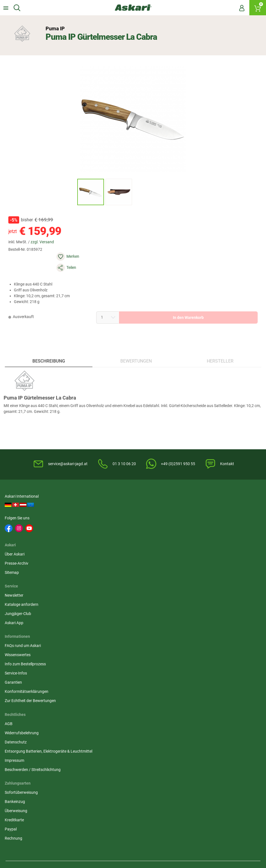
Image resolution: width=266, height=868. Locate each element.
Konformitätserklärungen (27, 597)
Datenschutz (104, 570)
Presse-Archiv (105, 511)
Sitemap (100, 520)
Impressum (103, 594)
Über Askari (103, 502)
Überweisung (191, 570)
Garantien (14, 588)
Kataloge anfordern (197, 511)
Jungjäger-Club (193, 520)
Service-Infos (17, 579)
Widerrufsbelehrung (110, 561)
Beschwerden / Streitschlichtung (121, 603)
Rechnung (189, 597)
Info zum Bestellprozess (26, 570)
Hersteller (220, 348)
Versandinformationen (75, 811)
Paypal (186, 588)
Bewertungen (136, 348)
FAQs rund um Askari (24, 551)
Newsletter (189, 502)
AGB (97, 551)
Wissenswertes (18, 561)
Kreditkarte (189, 579)
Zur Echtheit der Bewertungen (31, 606)
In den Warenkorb (176, 300)
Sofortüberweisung (196, 551)
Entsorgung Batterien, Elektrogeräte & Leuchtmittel (125, 582)
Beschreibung (49, 348)
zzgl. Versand (45, 247)
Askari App (189, 530)
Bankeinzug (190, 561)
